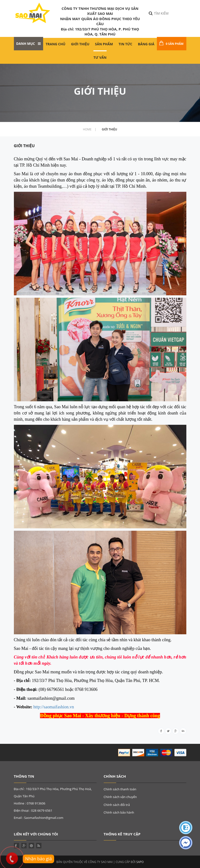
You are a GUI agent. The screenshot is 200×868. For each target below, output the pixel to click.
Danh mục (29, 44)
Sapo (140, 862)
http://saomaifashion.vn (54, 707)
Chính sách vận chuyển (120, 797)
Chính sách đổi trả (117, 805)
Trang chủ (55, 44)
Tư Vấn (100, 57)
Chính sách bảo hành (119, 812)
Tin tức (125, 44)
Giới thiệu (80, 44)
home (89, 129)
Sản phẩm (104, 44)
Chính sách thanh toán (120, 789)
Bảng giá (146, 44)
